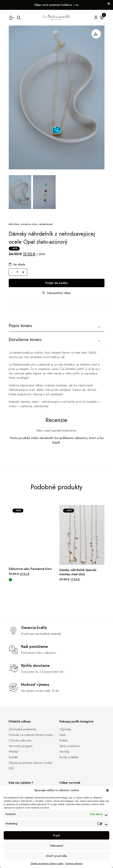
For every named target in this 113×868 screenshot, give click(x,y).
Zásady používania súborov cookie (47, 864)
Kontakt (13, 757)
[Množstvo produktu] (17, 272)
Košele (64, 740)
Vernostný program (21, 746)
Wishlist (13, 752)
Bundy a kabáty (69, 757)
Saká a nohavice (70, 746)
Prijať (56, 835)
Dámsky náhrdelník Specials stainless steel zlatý (78, 572)
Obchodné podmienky (23, 729)
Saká (62, 735)
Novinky (64, 752)
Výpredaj (65, 729)
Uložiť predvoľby (56, 856)
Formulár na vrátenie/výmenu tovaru (31, 735)
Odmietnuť (56, 846)
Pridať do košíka (57, 283)
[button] (107, 790)
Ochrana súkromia (74, 864)
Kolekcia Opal (29, 224)
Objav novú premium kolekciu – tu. (57, 5)
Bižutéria (14, 224)
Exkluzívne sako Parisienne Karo (30, 569)
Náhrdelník (46, 224)
